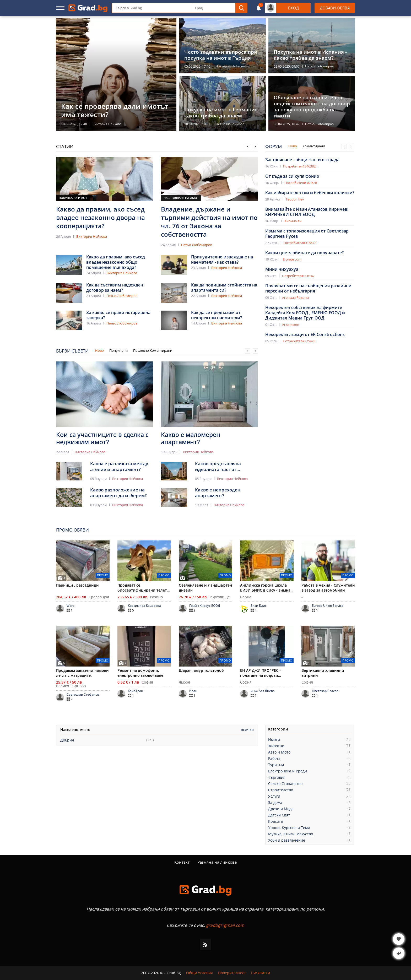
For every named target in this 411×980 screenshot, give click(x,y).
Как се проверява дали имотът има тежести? (115, 110)
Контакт (182, 862)
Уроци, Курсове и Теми (289, 828)
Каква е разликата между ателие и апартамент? (119, 467)
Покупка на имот (73, 198)
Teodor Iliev (295, 199)
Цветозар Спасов (325, 691)
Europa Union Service (328, 606)
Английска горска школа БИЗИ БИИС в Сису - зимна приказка (265, 588)
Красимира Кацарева (144, 606)
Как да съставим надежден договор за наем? (115, 288)
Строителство (281, 790)
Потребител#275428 (299, 341)
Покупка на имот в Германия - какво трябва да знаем (222, 113)
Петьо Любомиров (319, 66)
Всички (247, 730)
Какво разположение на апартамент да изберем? (118, 493)
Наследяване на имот (181, 198)
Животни (276, 746)
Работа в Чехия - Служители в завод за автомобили (328, 588)
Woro (71, 606)
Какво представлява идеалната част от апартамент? (218, 467)
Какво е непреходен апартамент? (218, 493)
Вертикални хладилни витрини (323, 673)
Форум (274, 146)
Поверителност (232, 973)
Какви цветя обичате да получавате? (304, 253)
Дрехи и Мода (281, 809)
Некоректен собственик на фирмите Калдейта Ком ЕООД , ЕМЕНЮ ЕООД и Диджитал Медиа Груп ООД (305, 313)
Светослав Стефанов (83, 695)
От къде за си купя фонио (292, 176)
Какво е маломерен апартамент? (191, 438)
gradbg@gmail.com (225, 925)
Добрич (67, 740)
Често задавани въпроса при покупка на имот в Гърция (221, 55)
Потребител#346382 (299, 166)
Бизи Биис (259, 606)
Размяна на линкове (217, 862)
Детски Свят (279, 815)
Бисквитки (261, 973)
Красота (275, 821)
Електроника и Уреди (288, 771)
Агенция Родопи (295, 297)
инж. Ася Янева (263, 691)
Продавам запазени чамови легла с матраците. (82, 673)
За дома (275, 803)
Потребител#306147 (298, 276)
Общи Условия (199, 973)
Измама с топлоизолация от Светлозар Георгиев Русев (307, 234)
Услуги (274, 796)
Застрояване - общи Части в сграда (302, 160)
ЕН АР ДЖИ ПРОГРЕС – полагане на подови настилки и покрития (261, 673)
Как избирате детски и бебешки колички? (310, 193)
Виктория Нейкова (107, 124)
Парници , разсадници (77, 585)
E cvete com (292, 259)
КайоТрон (136, 691)
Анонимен (293, 221)
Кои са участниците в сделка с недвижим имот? (102, 438)
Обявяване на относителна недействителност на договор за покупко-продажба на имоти (312, 107)
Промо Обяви (72, 530)
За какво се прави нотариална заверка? (118, 315)
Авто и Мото (279, 752)
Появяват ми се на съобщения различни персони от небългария (308, 288)
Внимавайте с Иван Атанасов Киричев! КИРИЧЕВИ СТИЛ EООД (307, 212)
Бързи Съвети (72, 351)
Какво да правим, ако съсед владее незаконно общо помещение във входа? (116, 262)
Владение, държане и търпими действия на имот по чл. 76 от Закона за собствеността (209, 222)
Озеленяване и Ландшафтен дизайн (205, 588)
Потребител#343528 (301, 183)
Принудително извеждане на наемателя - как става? (222, 259)
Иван (193, 691)
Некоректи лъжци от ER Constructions (305, 334)
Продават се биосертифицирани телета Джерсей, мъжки (143, 588)
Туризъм (276, 765)
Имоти (274, 740)
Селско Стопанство (285, 784)
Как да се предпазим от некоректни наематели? (217, 315)
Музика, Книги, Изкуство (291, 834)
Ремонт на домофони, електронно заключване (140, 673)
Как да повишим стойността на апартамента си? (224, 288)
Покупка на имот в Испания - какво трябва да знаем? (310, 55)
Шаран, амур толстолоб (201, 670)
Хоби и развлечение (287, 840)
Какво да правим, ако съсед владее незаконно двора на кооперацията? (101, 218)
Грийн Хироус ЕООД (205, 606)
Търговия (277, 777)
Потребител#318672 (300, 243)
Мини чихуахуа (282, 269)
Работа (274, 759)
